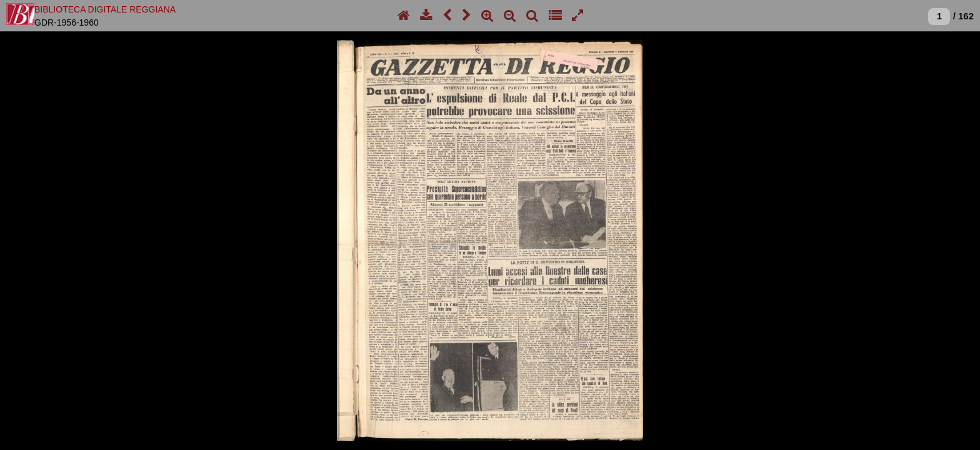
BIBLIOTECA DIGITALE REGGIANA (105, 9)
